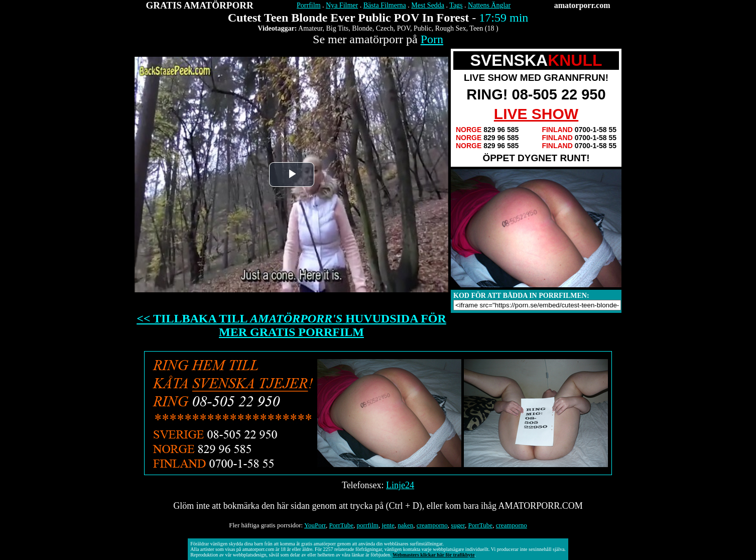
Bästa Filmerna (385, 5)
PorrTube (341, 525)
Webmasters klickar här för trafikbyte (433, 555)
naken (405, 525)
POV (404, 28)
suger (458, 525)
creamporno (432, 525)
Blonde (362, 28)
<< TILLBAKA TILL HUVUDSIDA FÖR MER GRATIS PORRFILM (291, 325)
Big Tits (338, 28)
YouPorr (315, 525)
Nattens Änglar (489, 5)
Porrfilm (308, 5)
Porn (432, 39)
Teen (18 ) (484, 28)
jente (388, 525)
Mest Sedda (428, 5)
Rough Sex (451, 28)
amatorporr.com (582, 5)
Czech (385, 28)
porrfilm (368, 525)
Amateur (310, 28)
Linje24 (400, 485)
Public (423, 28)
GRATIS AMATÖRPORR (200, 5)
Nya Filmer (342, 5)
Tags (456, 5)
